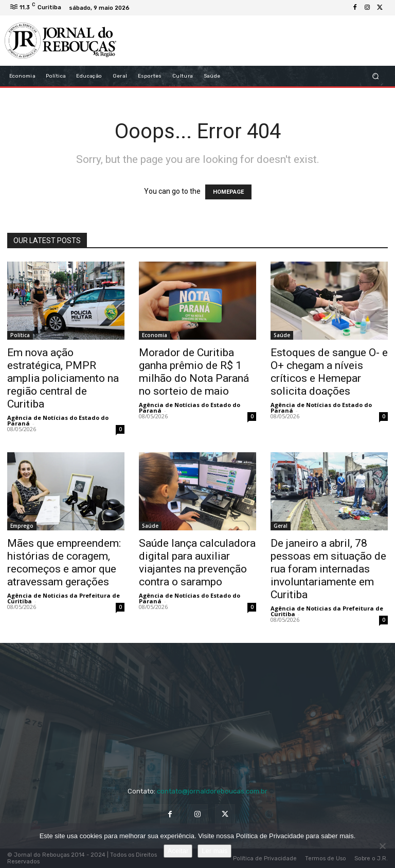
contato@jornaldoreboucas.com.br (212, 791)
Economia (155, 335)
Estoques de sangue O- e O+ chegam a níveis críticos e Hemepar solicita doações (329, 372)
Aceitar (178, 851)
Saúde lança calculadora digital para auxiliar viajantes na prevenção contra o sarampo (197, 562)
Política (20, 335)
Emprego (22, 526)
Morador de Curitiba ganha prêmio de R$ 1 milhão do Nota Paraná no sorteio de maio (194, 372)
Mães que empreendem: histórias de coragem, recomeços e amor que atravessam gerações (64, 562)
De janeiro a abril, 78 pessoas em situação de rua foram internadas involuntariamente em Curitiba (328, 569)
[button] (376, 76)
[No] (382, 846)
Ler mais (214, 851)
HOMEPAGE (228, 192)
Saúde (282, 335)
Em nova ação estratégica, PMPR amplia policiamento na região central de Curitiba (63, 378)
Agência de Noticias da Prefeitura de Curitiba (64, 598)
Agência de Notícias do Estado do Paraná (58, 420)
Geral (281, 526)
